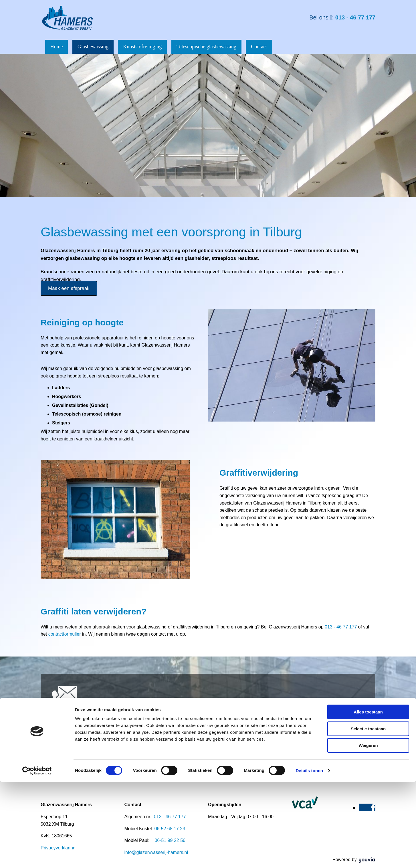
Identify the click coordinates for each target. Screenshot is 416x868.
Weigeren (368, 832)
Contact (271, 46)
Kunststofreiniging (149, 46)
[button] (69, 287)
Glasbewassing (97, 46)
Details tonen (309, 857)
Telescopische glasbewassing (216, 46)
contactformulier (65, 633)
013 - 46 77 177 (355, 17)
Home (58, 46)
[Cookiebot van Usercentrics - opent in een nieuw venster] (37, 857)
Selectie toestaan (368, 815)
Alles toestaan (368, 798)
